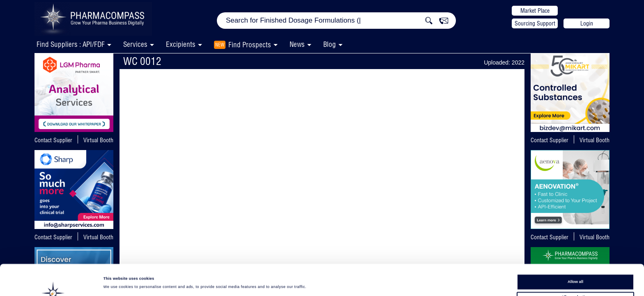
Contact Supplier (53, 140)
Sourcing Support (535, 23)
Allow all (575, 255)
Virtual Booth (98, 140)
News (297, 44)
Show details (341, 282)
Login (587, 23)
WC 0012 (142, 61)
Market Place (535, 11)
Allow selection (575, 270)
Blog (330, 44)
